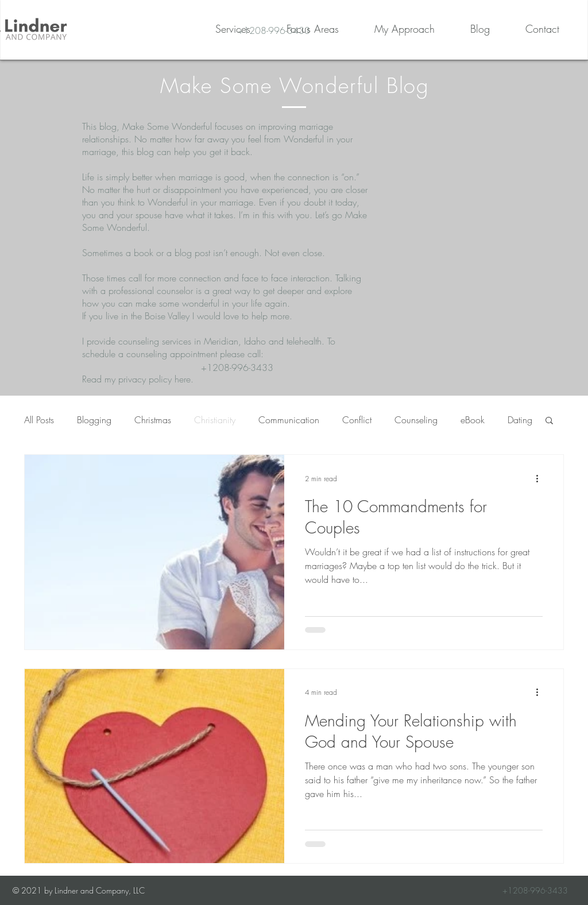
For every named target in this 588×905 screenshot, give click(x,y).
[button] (549, 421)
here (183, 379)
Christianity (215, 420)
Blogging (94, 420)
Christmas (153, 420)
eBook (473, 420)
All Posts (39, 420)
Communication (289, 420)
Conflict (357, 420)
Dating (520, 420)
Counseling (416, 420)
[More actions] (541, 478)
